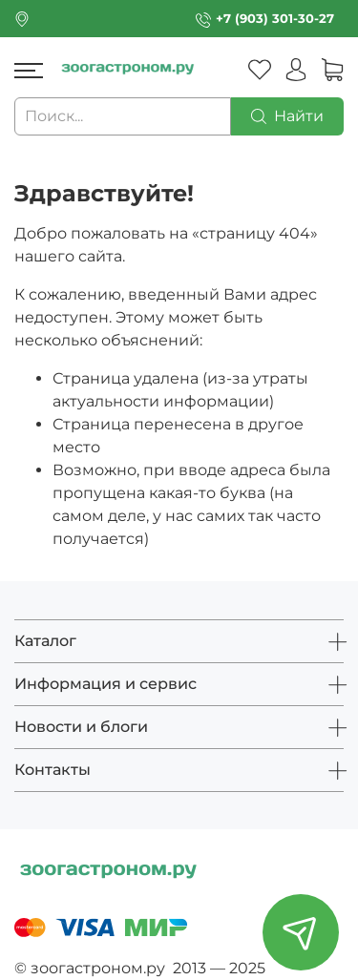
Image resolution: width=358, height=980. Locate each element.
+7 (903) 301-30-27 (275, 19)
